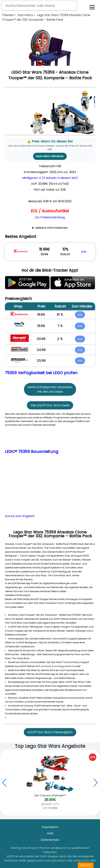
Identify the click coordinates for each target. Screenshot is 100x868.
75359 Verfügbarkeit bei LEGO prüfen (41, 373)
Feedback (86, 865)
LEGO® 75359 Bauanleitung (32, 452)
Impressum (50, 827)
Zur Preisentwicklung (50, 217)
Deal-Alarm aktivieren (50, 156)
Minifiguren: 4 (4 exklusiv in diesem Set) (50, 178)
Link (84, 252)
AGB (50, 833)
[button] (96, 783)
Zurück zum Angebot (20, 516)
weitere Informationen (51, 228)
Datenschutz (50, 840)
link (80, 315)
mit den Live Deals (50, 392)
